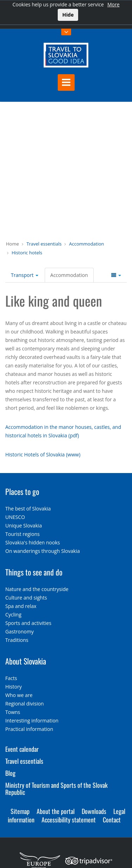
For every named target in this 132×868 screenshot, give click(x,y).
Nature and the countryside (37, 589)
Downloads (94, 811)
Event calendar (22, 749)
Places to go (22, 491)
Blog (10, 773)
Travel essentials (44, 244)
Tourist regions (23, 534)
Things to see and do (34, 572)
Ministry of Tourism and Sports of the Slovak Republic (56, 789)
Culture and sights (26, 598)
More (114, 4)
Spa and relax (21, 606)
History (14, 687)
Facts (11, 678)
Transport (25, 275)
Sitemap (20, 811)
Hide (68, 15)
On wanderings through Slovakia (43, 551)
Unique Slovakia (24, 525)
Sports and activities (28, 623)
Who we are (19, 695)
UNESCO (15, 517)
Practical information (29, 729)
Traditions (17, 640)
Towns (13, 712)
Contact (112, 820)
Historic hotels (27, 253)
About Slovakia (26, 661)
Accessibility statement (69, 820)
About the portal (56, 811)
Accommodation (86, 244)
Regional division (24, 704)
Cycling (13, 615)
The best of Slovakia (28, 509)
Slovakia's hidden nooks (33, 542)
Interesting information (32, 721)
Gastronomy (20, 631)
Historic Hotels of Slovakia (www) (43, 454)
